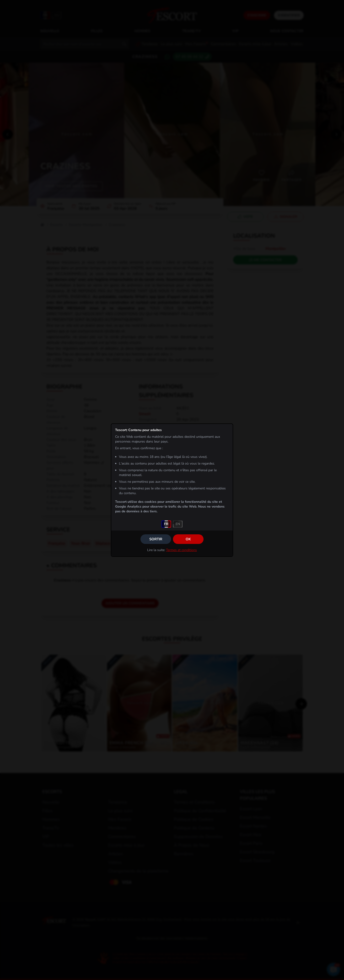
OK (188, 539)
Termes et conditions (181, 550)
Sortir (156, 539)
